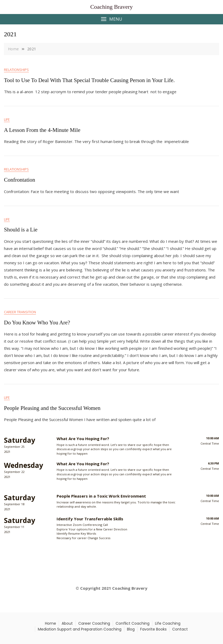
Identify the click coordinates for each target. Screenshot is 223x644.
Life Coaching (168, 623)
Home (51, 623)
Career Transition (20, 312)
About (67, 623)
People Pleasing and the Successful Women (52, 408)
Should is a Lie (21, 230)
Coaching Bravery (111, 7)
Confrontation (20, 180)
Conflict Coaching (133, 623)
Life (7, 119)
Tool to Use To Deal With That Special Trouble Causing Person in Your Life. (89, 80)
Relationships (16, 70)
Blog (131, 629)
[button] (111, 19)
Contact (180, 629)
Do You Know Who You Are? (37, 323)
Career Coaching (94, 623)
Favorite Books (153, 629)
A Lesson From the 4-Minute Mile (42, 130)
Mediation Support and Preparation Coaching (80, 629)
